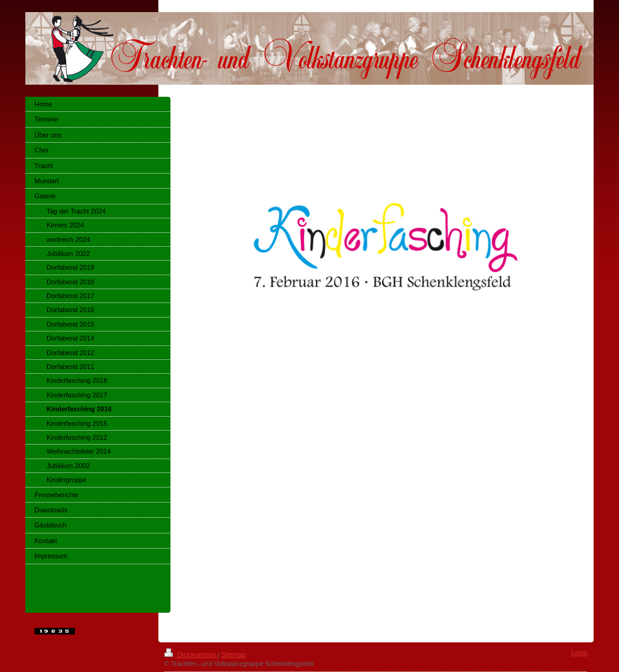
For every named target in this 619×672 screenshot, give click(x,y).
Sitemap (233, 654)
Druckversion (191, 654)
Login (579, 653)
